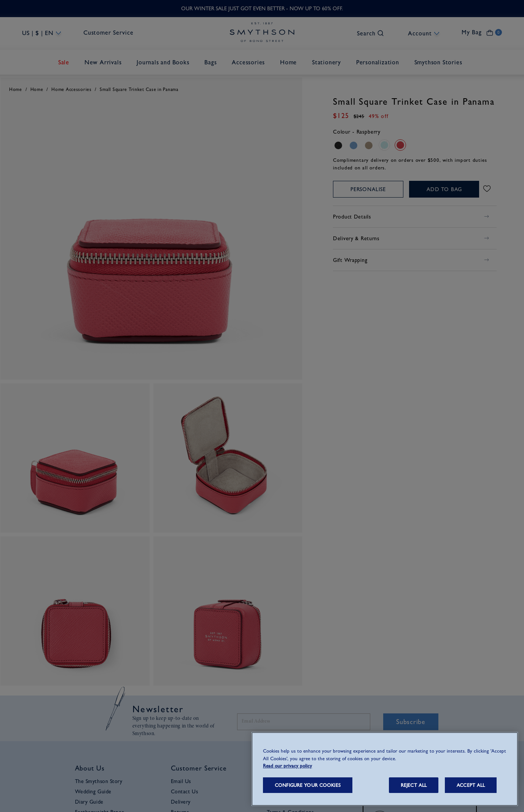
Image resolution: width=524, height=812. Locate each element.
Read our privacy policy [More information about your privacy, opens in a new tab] (287, 766)
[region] (385, 769)
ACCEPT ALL (471, 785)
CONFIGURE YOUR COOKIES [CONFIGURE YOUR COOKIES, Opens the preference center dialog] (308, 785)
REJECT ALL (414, 785)
